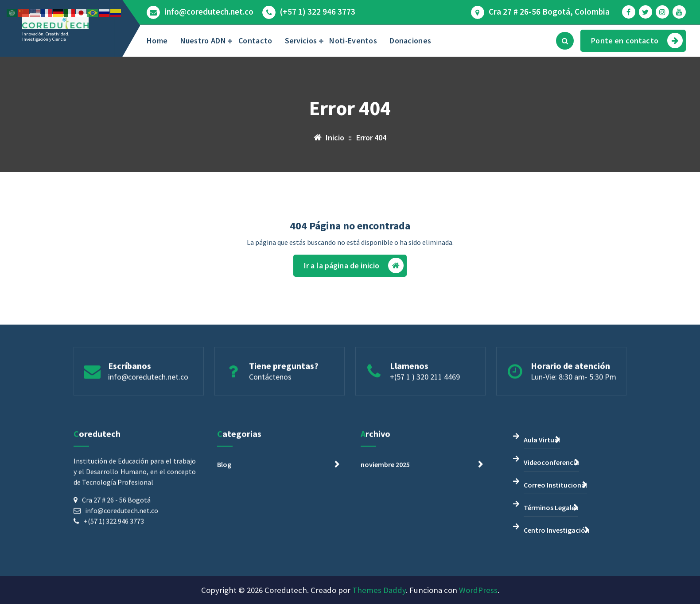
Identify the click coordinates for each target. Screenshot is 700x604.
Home (157, 41)
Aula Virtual (542, 531)
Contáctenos (270, 416)
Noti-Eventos (353, 41)
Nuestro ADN (203, 41)
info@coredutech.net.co (209, 12)
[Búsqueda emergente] (565, 41)
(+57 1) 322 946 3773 (318, 12)
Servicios (301, 41)
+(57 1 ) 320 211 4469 (425, 416)
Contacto (255, 41)
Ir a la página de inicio (354, 280)
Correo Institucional (555, 576)
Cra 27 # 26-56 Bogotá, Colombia (549, 12)
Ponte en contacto (637, 41)
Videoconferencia (551, 554)
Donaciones (410, 41)
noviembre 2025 (385, 556)
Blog (224, 556)
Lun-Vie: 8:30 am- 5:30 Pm (574, 416)
